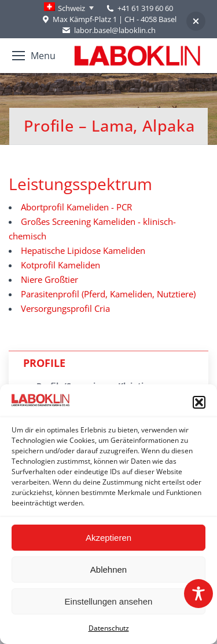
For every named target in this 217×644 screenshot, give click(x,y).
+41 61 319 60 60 (145, 8)
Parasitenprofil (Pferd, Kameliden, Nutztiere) (108, 294)
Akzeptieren (108, 538)
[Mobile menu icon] (34, 56)
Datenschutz (109, 628)
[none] (69, 8)
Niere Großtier (49, 279)
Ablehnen (108, 570)
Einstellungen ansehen (109, 601)
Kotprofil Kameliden (60, 265)
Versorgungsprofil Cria (65, 308)
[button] (199, 402)
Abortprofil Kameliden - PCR (76, 207)
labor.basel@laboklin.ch (108, 30)
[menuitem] (69, 8)
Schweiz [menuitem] (71, 8)
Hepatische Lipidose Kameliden (83, 250)
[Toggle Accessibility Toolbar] (198, 594)
